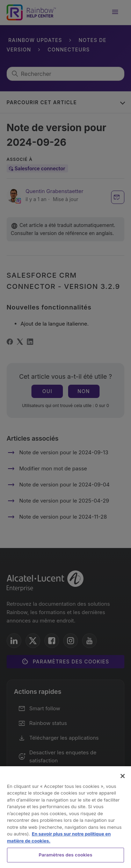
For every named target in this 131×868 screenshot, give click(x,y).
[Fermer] (123, 776)
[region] (65, 817)
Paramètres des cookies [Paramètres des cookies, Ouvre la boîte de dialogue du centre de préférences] (65, 855)
